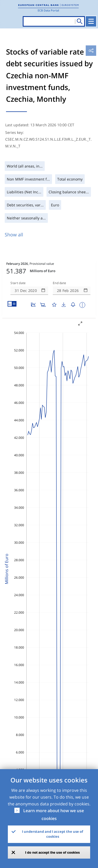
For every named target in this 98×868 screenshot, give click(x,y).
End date (60, 283)
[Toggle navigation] (91, 21)
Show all (14, 235)
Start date (18, 283)
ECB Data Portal (48, 10)
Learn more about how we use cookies (54, 815)
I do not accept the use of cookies (53, 852)
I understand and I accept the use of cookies (53, 834)
